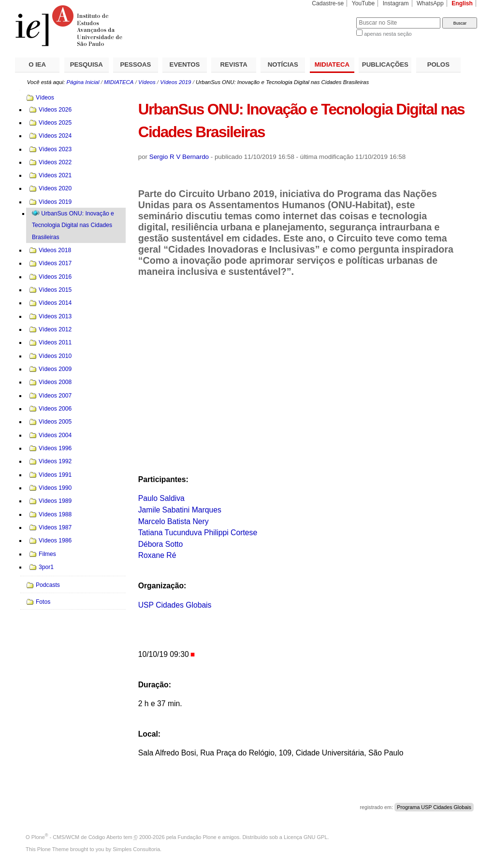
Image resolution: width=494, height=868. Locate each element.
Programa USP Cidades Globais (434, 807)
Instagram (396, 3)
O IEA (37, 64)
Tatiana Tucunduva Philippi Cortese (198, 533)
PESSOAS (136, 64)
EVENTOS (185, 64)
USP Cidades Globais (175, 605)
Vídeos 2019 (175, 82)
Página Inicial (83, 82)
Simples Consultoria (136, 849)
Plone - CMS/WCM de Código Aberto (77, 837)
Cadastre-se (328, 3)
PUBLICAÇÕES (385, 64)
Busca (333, 17)
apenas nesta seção (388, 34)
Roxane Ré (157, 555)
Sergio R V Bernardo (179, 157)
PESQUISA (87, 64)
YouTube (363, 3)
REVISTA (234, 64)
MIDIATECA (332, 64)
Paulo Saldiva (161, 498)
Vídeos (147, 82)
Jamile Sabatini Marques (180, 510)
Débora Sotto (161, 544)
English (462, 3)
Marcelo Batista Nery (174, 521)
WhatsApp (430, 3)
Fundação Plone (197, 837)
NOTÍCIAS (283, 64)
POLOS (438, 64)
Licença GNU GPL (305, 837)
